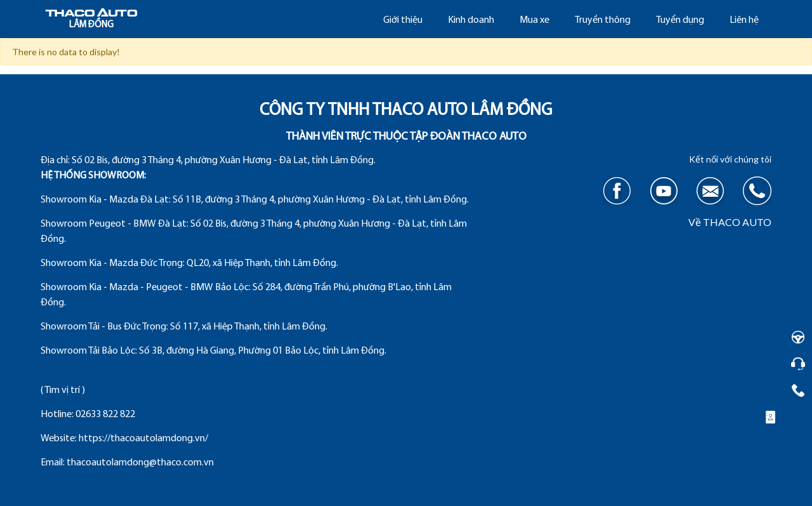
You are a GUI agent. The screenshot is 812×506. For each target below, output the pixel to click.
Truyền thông (603, 20)
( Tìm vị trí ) (63, 390)
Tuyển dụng (680, 20)
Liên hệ (744, 20)
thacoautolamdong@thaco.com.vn (140, 463)
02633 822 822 (105, 415)
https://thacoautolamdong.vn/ (143, 439)
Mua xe (534, 20)
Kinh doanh (471, 20)
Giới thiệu (403, 20)
